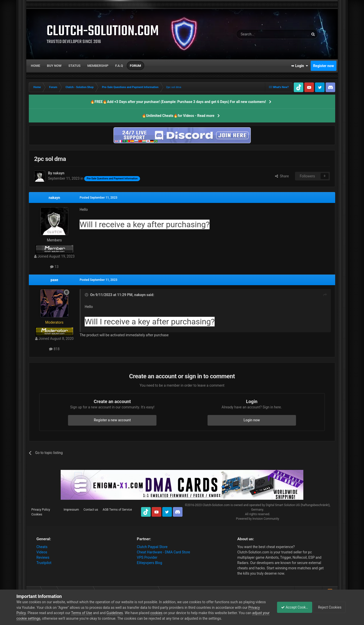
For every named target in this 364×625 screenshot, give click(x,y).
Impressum (71, 510)
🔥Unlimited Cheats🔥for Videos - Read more (178, 116)
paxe (54, 280)
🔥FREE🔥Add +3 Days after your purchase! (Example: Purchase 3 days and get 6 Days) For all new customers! (178, 102)
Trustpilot (44, 563)
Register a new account (112, 420)
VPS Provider (147, 557)
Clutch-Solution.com (216, 505)
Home (36, 66)
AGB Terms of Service (117, 510)
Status (75, 66)
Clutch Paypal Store (152, 547)
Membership (98, 66)
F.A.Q (119, 66)
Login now (252, 420)
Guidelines (127, 613)
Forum (135, 66)
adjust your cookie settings (38, 618)
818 (54, 349)
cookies (169, 613)
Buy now (54, 66)
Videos (42, 552)
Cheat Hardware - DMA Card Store (163, 552)
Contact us (91, 510)
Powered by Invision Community (257, 519)
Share (282, 176)
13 (54, 267)
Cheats (42, 547)
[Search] (261, 34)
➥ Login (300, 66)
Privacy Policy (41, 510)
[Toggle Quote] (87, 295)
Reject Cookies (330, 607)
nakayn (54, 198)
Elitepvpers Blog (149, 563)
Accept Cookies (292, 607)
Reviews (43, 557)
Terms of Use (94, 613)
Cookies (37, 514)
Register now (324, 66)
